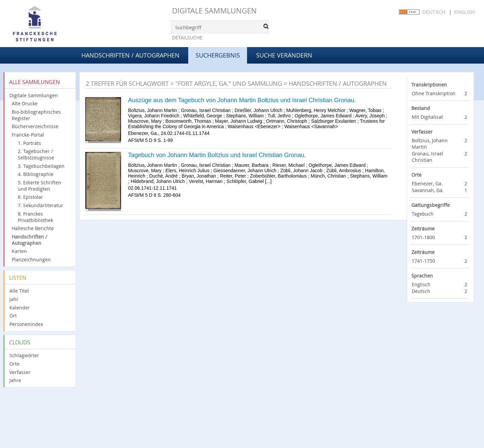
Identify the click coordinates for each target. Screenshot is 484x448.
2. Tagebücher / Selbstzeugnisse (36, 154)
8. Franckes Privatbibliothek (35, 217)
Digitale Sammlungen (214, 11)
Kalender (20, 308)
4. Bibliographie (36, 174)
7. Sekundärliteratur (41, 205)
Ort (13, 316)
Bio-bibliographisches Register (36, 115)
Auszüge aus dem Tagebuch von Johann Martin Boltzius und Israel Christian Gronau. (242, 100)
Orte (14, 364)
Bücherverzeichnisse (35, 126)
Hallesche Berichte (33, 228)
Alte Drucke (25, 103)
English (464, 12)
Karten (19, 251)
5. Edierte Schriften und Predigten (39, 186)
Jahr (14, 299)
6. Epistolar (30, 197)
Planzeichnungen (31, 259)
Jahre (15, 380)
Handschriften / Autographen (130, 55)
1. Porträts (29, 143)
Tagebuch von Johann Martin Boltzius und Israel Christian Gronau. (217, 155)
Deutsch (434, 12)
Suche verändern (284, 55)
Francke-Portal (28, 135)
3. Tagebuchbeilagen (41, 166)
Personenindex (26, 324)
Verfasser (20, 372)
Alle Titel (19, 291)
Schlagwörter (24, 355)
